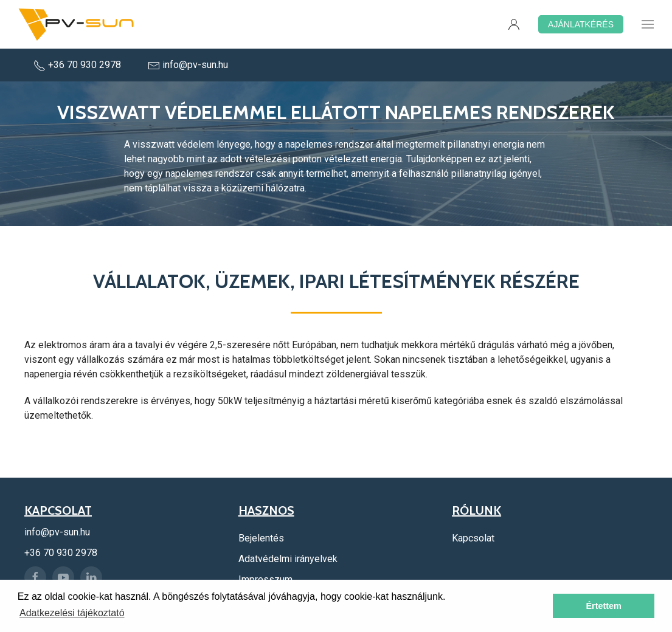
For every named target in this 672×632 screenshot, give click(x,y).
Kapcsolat (473, 538)
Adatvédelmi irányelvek (288, 559)
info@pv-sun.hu (188, 65)
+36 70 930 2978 (78, 65)
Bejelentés (261, 538)
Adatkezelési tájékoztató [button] (72, 613)
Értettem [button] (603, 606)
